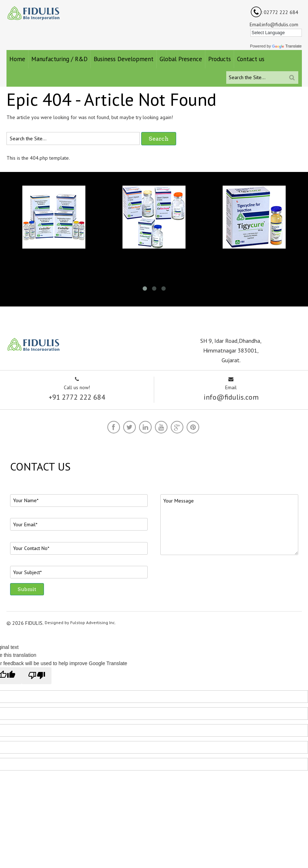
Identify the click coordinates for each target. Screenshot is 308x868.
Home (17, 59)
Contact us (251, 59)
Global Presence (181, 59)
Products (220, 59)
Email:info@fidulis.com (274, 24)
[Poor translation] (37, 676)
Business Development (124, 59)
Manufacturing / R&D (59, 59)
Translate (287, 46)
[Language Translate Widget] (276, 33)
